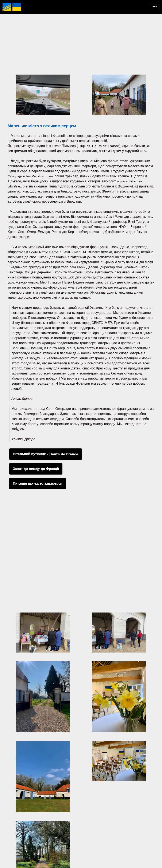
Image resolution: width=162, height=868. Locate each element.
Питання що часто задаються (38, 483)
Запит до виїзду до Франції (36, 469)
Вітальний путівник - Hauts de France (46, 454)
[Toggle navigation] (155, 7)
